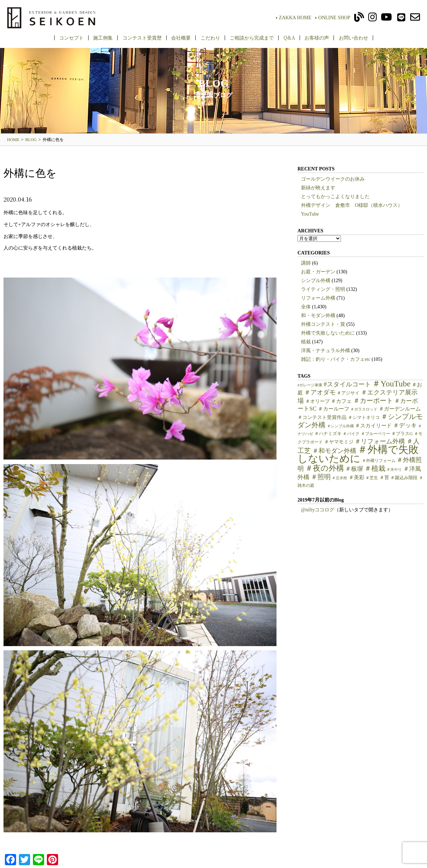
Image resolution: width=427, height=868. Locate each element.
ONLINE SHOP (333, 18)
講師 (306, 263)
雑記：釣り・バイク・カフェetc (336, 359)
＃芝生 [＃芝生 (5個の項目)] (372, 478)
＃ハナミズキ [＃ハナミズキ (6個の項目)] (328, 434)
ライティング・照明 (323, 289)
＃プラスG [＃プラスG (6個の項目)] (402, 434)
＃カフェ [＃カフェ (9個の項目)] (341, 401)
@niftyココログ (318, 510)
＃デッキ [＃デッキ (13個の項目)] (405, 425)
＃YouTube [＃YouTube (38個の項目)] (391, 384)
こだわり (210, 37)
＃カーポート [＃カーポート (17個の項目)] (373, 401)
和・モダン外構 (318, 316)
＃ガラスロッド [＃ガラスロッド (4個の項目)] (364, 409)
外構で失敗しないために (328, 333)
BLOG (31, 140)
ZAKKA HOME (294, 18)
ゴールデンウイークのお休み (333, 179)
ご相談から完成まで (252, 37)
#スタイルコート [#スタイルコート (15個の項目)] (347, 384)
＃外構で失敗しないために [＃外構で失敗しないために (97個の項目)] (358, 454)
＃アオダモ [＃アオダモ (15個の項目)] (320, 392)
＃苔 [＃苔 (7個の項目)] (384, 478)
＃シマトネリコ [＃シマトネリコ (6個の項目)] (364, 418)
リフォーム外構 (318, 298)
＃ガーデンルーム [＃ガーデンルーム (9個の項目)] (400, 409)
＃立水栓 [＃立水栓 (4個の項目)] (339, 478)
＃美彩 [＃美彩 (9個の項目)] (356, 477)
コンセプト (71, 37)
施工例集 (103, 37)
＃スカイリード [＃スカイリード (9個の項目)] (373, 426)
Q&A (289, 37)
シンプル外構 (316, 281)
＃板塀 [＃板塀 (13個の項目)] (354, 469)
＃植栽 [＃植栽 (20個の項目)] (375, 468)
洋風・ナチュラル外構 (325, 351)
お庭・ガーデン (318, 272)
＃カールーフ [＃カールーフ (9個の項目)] (334, 409)
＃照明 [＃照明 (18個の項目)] (321, 477)
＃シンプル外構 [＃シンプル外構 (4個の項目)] (340, 426)
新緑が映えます (318, 188)
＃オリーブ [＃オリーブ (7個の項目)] (317, 401)
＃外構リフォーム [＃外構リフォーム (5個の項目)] (379, 461)
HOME (13, 140)
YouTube (310, 214)
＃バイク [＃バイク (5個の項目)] (351, 434)
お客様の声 (317, 37)
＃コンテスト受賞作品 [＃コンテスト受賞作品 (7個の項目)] (322, 417)
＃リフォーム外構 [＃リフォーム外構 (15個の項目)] (380, 441)
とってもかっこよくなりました (335, 197)
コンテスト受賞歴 (142, 37)
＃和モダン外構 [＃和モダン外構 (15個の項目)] (334, 451)
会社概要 (181, 37)
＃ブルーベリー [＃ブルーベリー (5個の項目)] (376, 434)
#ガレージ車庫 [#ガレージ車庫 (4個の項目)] (310, 385)
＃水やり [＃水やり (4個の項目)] (394, 470)
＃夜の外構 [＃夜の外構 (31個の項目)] (325, 468)
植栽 (306, 342)
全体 (306, 307)
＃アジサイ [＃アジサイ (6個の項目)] (348, 393)
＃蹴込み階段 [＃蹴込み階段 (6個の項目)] (404, 478)
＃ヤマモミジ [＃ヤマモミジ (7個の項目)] (339, 442)
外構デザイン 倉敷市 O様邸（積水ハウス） (352, 205)
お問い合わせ (353, 37)
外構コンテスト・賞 (323, 324)
